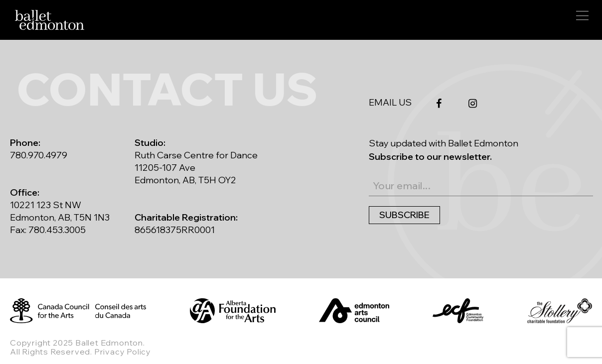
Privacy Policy (123, 352)
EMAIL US (390, 103)
